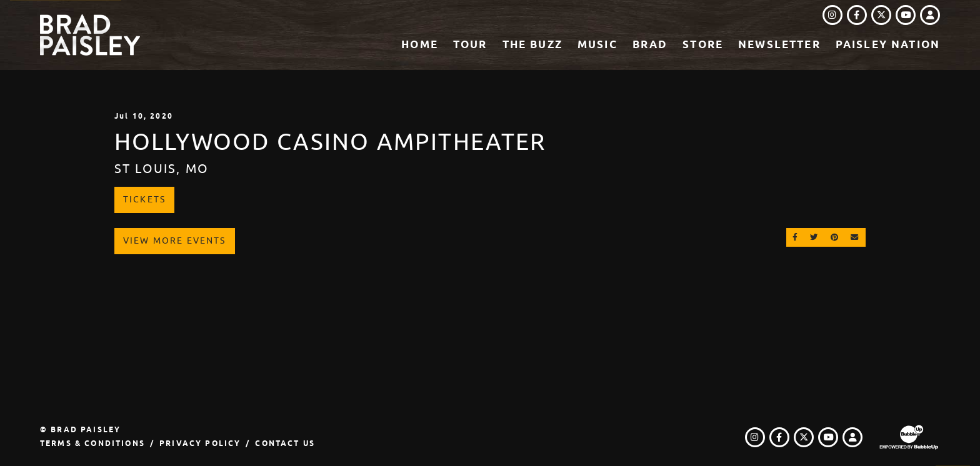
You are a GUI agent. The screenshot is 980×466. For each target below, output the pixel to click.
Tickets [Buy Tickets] (144, 199)
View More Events (175, 240)
